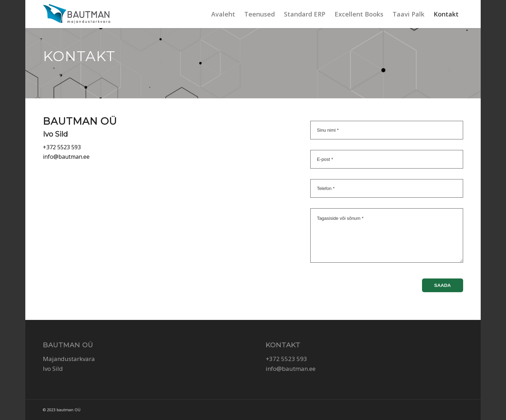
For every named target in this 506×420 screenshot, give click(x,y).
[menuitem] (223, 14)
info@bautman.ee (66, 157)
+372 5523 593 (62, 147)
